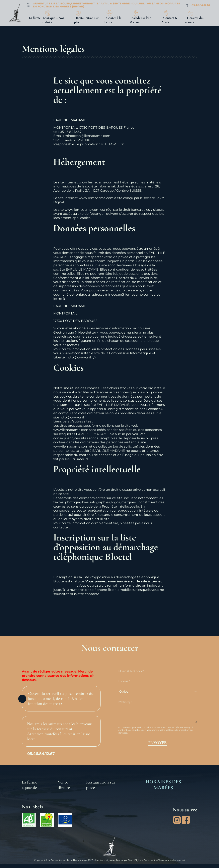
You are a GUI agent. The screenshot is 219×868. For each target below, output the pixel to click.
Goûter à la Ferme (113, 20)
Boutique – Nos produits (52, 20)
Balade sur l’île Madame (140, 20)
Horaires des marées (194, 20)
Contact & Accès (169, 20)
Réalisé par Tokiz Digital (129, 860)
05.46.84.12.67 (201, 5)
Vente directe (64, 785)
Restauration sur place (86, 20)
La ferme (35, 18)
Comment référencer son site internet (164, 860)
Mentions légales (104, 860)
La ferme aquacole (29, 785)
